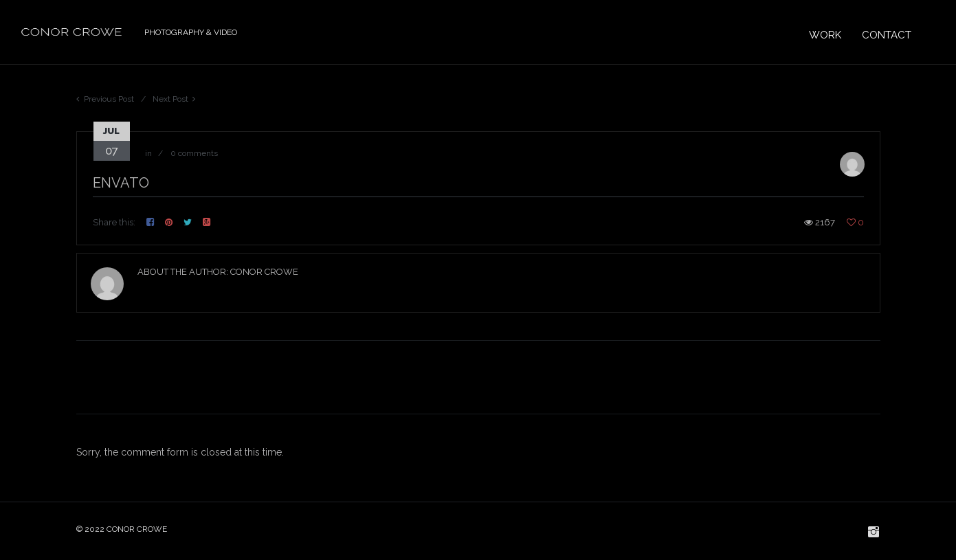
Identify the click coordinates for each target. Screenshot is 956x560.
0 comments (194, 153)
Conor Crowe (264, 272)
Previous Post (109, 99)
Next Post (170, 99)
